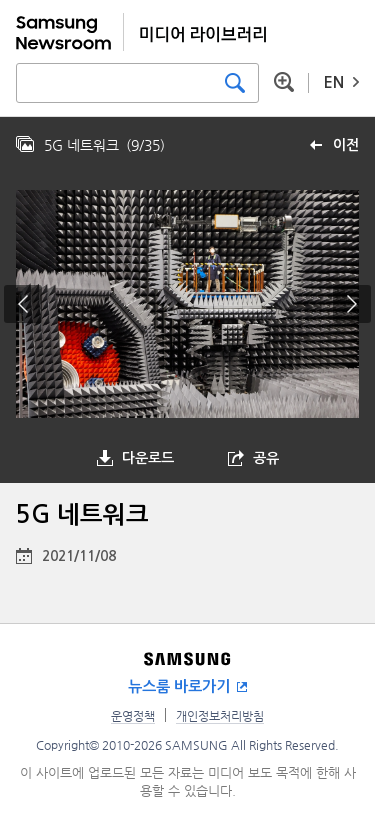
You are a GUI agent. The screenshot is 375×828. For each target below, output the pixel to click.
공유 (266, 458)
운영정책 (133, 716)
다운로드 (148, 458)
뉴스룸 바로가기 (179, 686)
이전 (346, 145)
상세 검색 (284, 82)
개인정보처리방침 (220, 716)
